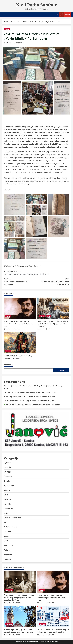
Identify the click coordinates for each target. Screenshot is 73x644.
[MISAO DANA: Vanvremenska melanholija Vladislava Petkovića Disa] (20, 308)
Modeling (7, 499)
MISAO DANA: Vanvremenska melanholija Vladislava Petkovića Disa (18, 324)
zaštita (46, 274)
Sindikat (7, 536)
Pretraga (8, 364)
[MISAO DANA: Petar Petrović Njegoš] (20, 343)
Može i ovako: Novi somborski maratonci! (20, 281)
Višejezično (8, 555)
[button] (4, 15)
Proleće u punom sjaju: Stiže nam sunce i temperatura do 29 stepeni (30, 397)
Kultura (7, 29)
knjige (36, 274)
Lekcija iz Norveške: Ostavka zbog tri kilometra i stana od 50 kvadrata (30, 401)
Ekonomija (8, 476)
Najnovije (7, 504)
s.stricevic (9, 43)
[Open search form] (57, 15)
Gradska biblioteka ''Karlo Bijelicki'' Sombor (21, 274)
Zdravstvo (8, 559)
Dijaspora (7, 463)
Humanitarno (9, 486)
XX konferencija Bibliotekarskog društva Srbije (53, 281)
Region (48, 316)
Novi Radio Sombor (36, 5)
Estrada (7, 481)
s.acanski (8, 329)
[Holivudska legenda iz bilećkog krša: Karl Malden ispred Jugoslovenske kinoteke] (53, 308)
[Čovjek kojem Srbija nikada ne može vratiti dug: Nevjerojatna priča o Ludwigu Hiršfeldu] (20, 582)
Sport (6, 541)
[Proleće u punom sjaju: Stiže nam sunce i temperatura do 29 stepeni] (20, 616)
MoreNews (44, 642)
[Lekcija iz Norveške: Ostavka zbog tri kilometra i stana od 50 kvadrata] (53, 616)
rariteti (41, 274)
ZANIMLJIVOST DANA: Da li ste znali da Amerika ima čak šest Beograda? (32, 405)
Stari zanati (8, 545)
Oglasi (6, 513)
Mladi (6, 495)
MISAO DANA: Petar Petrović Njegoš (19, 356)
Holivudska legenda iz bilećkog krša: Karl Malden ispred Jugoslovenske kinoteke (53, 324)
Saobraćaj (8, 532)
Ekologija (7, 467)
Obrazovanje (9, 509)
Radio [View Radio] (64, 15)
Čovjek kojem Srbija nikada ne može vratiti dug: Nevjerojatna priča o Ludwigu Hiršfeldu (19, 598)
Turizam (7, 550)
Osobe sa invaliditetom (13, 518)
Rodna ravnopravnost (12, 527)
